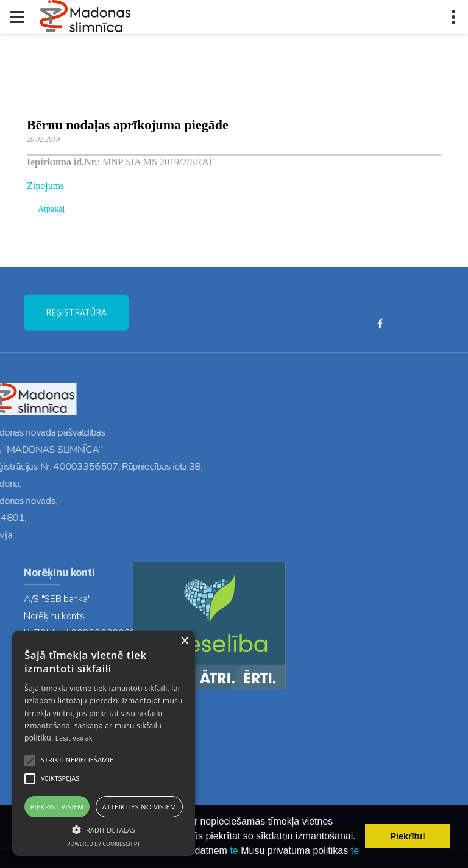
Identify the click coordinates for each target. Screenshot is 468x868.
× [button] (184, 641)
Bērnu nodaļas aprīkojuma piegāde (128, 125)
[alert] (104, 743)
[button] (104, 829)
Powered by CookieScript (104, 844)
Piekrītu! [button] (408, 836)
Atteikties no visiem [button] (140, 807)
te (234, 851)
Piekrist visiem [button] (57, 807)
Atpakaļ (51, 209)
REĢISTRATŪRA (76, 320)
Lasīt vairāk (74, 738)
